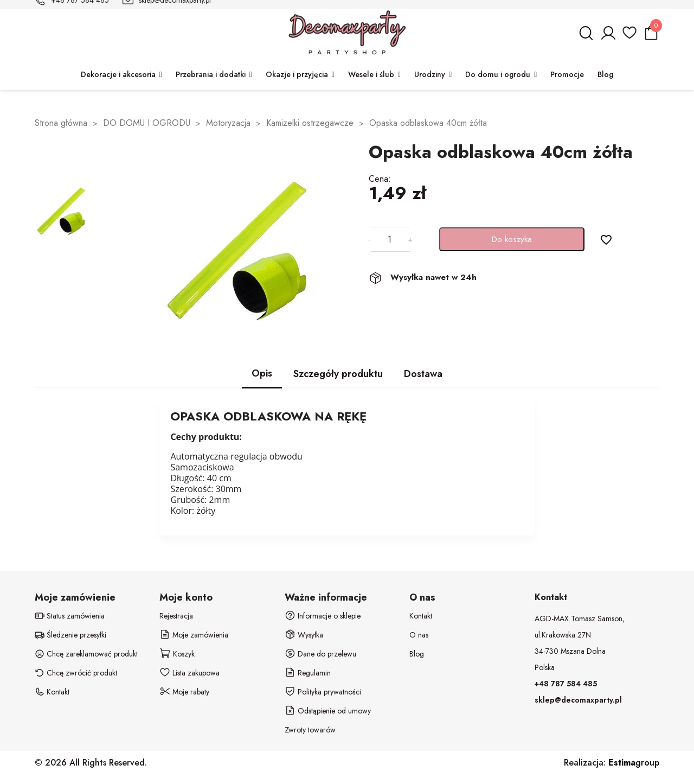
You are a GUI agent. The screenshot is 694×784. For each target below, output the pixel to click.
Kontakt (421, 616)
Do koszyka (512, 239)
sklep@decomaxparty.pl (578, 700)
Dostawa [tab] (423, 374)
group (634, 763)
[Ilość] (389, 239)
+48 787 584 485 (566, 684)
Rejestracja (176, 616)
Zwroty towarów (310, 730)
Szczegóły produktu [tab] (338, 374)
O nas (419, 635)
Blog (417, 654)
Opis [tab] (262, 373)
